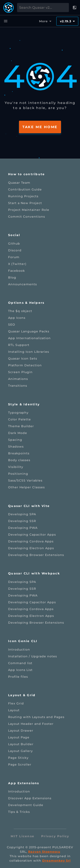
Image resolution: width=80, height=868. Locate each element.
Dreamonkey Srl (56, 861)
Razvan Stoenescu (44, 852)
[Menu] (6, 21)
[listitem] (40, 183)
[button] (74, 8)
